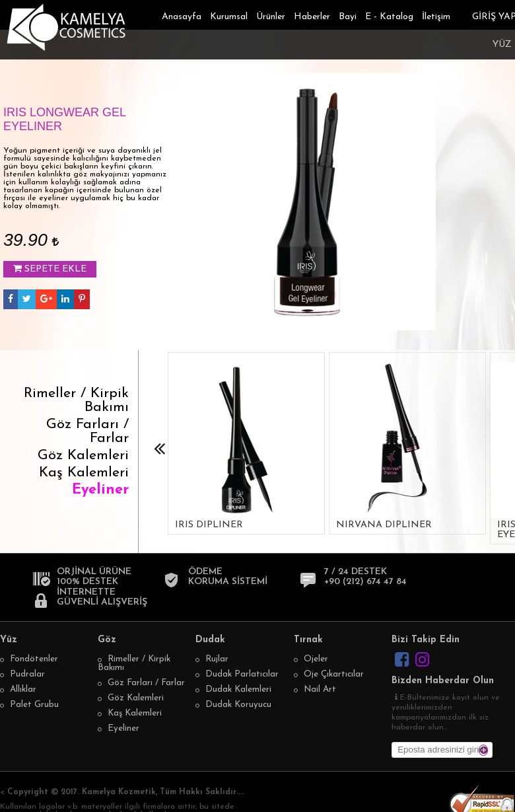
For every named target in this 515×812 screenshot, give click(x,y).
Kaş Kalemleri (84, 473)
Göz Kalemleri (83, 456)
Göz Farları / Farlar (87, 431)
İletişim (436, 17)
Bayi (348, 17)
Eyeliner (100, 490)
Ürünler (271, 17)
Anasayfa (182, 17)
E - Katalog (389, 17)
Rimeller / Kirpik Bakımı (76, 400)
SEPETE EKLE (50, 269)
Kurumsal (229, 17)
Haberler (312, 17)
